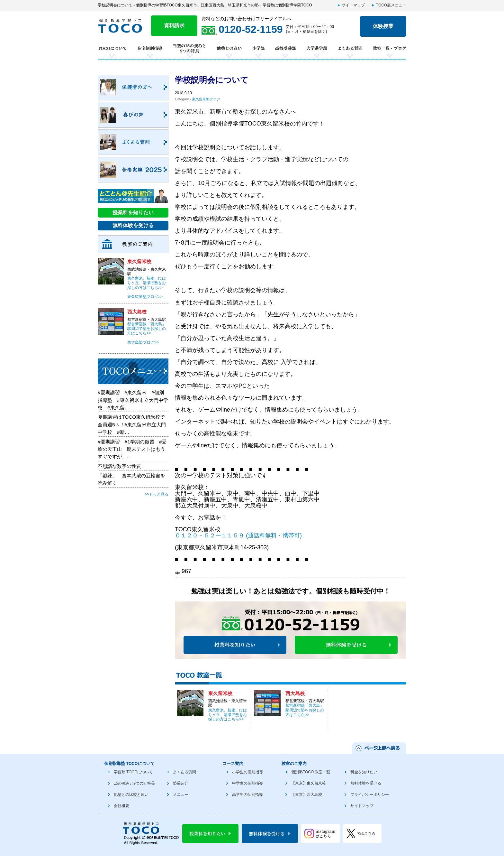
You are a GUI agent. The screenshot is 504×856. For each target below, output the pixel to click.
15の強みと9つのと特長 (134, 783)
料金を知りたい (364, 772)
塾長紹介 (181, 783)
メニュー (181, 795)
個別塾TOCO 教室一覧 (311, 772)
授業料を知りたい (235, 645)
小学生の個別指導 (248, 772)
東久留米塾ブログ (206, 99)
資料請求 (174, 26)
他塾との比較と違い (131, 795)
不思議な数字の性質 (119, 466)
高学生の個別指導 (248, 795)
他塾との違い (229, 48)
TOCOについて (112, 48)
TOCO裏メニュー (391, 5)
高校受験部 (286, 48)
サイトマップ (353, 5)
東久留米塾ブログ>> (145, 297)
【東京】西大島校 (307, 795)
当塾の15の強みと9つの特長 (189, 48)
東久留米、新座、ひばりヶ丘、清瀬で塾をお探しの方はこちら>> (228, 715)
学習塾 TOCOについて (133, 772)
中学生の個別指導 (248, 783)
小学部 (258, 48)
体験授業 (383, 26)
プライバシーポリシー (370, 795)
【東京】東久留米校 (309, 783)
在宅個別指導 (150, 48)
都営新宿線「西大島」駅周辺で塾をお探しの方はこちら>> (305, 710)
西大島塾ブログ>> (143, 342)
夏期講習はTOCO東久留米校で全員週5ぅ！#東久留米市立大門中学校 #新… (132, 424)
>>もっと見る (157, 494)
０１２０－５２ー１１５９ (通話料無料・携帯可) (238, 535)
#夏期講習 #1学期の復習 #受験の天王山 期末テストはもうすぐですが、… (132, 449)
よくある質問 (350, 48)
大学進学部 (317, 48)
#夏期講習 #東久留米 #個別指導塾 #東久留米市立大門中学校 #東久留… (133, 400)
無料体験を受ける (346, 645)
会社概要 (122, 806)
